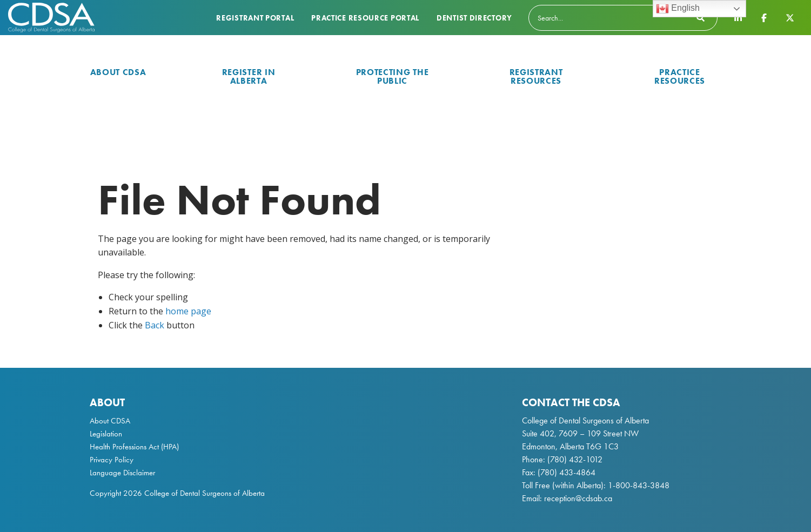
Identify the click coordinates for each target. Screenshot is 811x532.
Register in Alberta (249, 76)
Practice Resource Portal (365, 18)
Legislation (106, 434)
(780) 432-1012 (575, 459)
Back (155, 325)
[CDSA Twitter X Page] (790, 17)
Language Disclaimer (122, 473)
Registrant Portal (255, 18)
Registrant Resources (536, 76)
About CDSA (118, 72)
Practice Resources (680, 76)
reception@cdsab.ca (578, 498)
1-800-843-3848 (638, 485)
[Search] (623, 18)
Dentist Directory (474, 18)
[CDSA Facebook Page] (764, 17)
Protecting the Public (393, 76)
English (678, 9)
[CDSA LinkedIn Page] (738, 17)
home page (188, 311)
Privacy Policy (112, 460)
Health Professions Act (124, 447)
